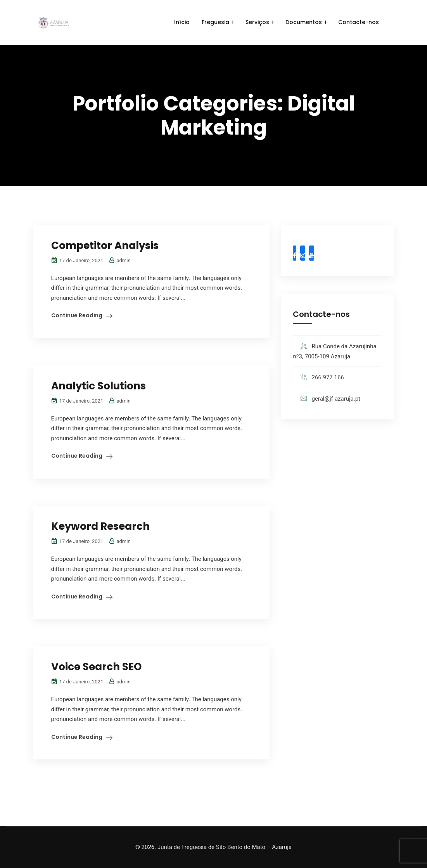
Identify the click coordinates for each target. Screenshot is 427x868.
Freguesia (215, 22)
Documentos (304, 22)
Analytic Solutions (99, 386)
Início (182, 22)
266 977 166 (328, 377)
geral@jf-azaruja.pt (336, 399)
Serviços (257, 22)
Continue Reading (77, 315)
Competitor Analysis (105, 246)
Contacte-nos (359, 22)
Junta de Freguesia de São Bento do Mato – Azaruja (225, 847)
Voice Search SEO (96, 667)
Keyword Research (100, 526)
